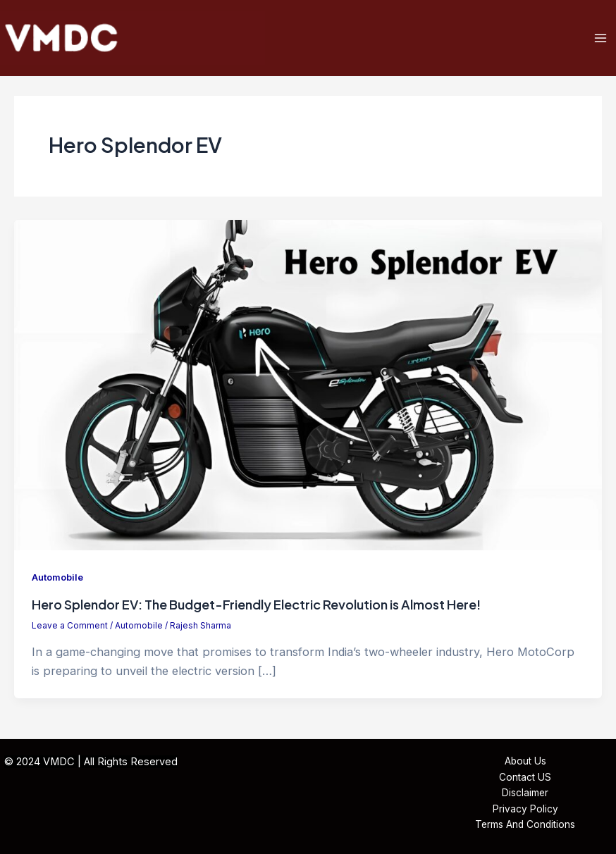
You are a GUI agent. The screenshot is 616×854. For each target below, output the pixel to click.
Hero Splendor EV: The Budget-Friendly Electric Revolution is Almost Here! (256, 604)
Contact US (525, 777)
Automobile (57, 577)
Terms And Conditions (525, 824)
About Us (525, 761)
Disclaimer (525, 793)
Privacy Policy (525, 809)
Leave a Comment (70, 626)
